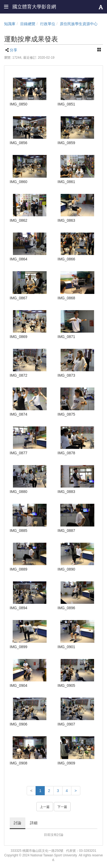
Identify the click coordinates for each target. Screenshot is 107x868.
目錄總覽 (28, 24)
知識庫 (10, 24)
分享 (13, 50)
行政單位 (48, 24)
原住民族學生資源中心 (79, 24)
